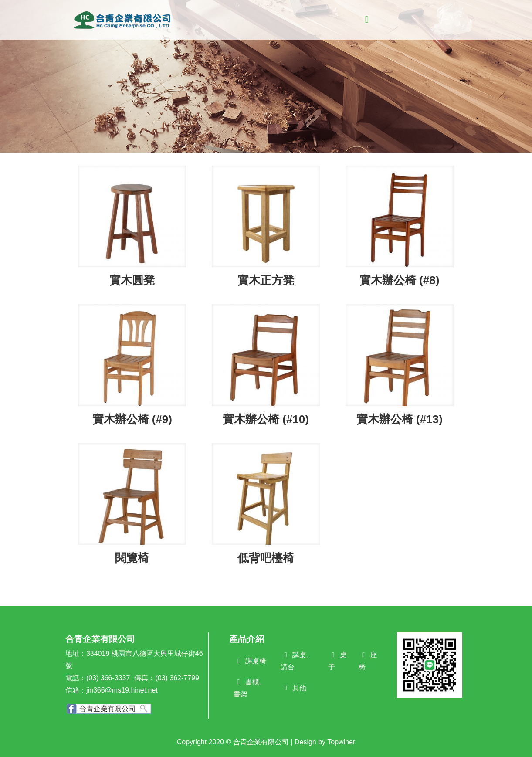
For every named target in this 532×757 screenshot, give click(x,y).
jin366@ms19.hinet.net (122, 690)
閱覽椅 (132, 558)
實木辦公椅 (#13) (400, 419)
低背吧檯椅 (266, 558)
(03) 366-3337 (108, 678)
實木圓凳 (132, 280)
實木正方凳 (266, 280)
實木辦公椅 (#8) (399, 280)
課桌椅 (256, 661)
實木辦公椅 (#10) (266, 419)
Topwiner (341, 742)
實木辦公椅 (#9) (132, 419)
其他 (299, 688)
